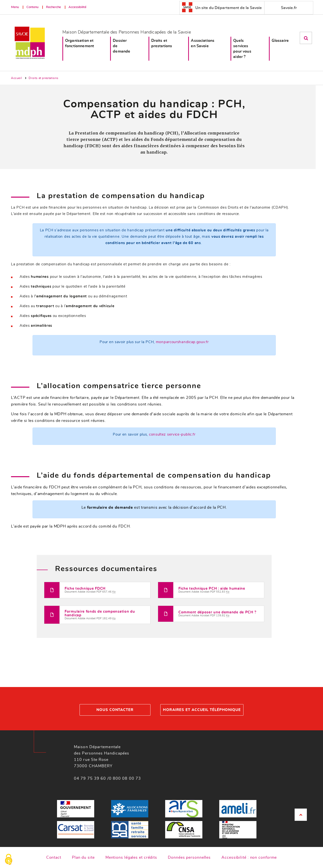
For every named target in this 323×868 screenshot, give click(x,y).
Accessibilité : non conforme (249, 857)
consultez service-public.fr (172, 434)
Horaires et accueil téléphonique (202, 710)
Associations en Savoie (203, 43)
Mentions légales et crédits (131, 857)
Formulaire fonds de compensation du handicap (100, 613)
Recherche (53, 7)
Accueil (16, 78)
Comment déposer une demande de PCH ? (217, 612)
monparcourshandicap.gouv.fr (182, 342)
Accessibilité (77, 7)
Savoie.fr (289, 8)
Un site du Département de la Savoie (222, 7)
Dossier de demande (121, 46)
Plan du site (83, 857)
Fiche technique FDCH (85, 589)
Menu (15, 7)
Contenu (32, 7)
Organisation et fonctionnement (80, 43)
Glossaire (280, 41)
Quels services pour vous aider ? (242, 49)
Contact (54, 857)
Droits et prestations (162, 43)
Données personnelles (189, 857)
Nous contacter (115, 710)
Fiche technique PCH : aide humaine (212, 589)
